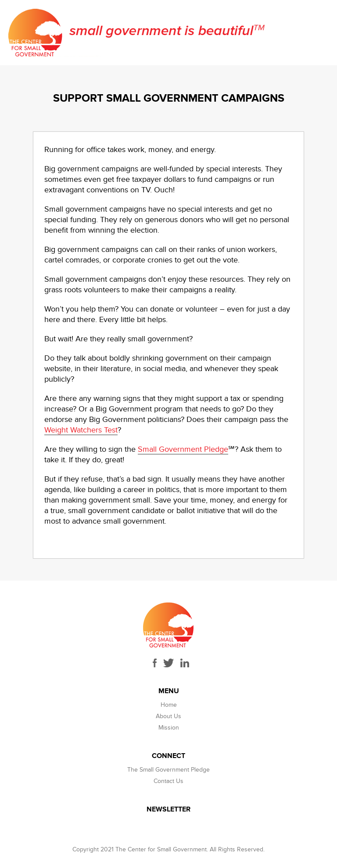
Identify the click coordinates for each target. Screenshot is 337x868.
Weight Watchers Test (81, 430)
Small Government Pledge (183, 449)
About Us (168, 716)
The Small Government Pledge (168, 770)
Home (169, 705)
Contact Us (168, 781)
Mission (169, 728)
